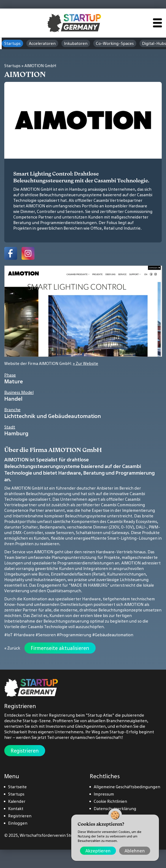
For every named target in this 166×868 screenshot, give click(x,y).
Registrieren (25, 751)
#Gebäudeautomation (113, 635)
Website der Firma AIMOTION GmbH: (51, 363)
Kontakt (16, 809)
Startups (12, 43)
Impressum (104, 794)
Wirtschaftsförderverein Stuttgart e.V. (56, 835)
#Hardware (24, 635)
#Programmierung (74, 635)
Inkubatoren (76, 43)
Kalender (17, 801)
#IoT (8, 635)
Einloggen (18, 823)
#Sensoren (46, 635)
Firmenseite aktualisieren (60, 648)
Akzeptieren (98, 851)
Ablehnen (135, 851)
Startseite (17, 787)
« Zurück (12, 648)
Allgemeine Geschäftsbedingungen (127, 787)
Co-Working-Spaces (115, 43)
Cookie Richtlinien (110, 801)
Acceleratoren (42, 43)
